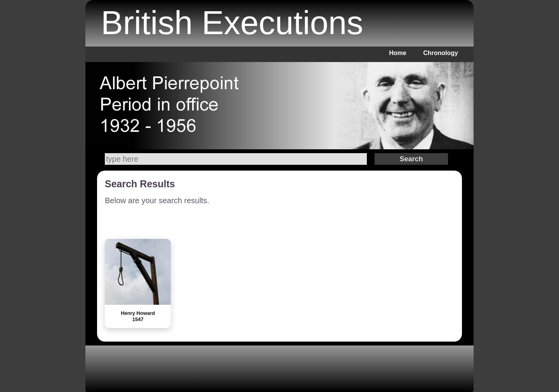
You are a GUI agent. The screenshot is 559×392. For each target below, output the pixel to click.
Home (398, 53)
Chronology (441, 53)
